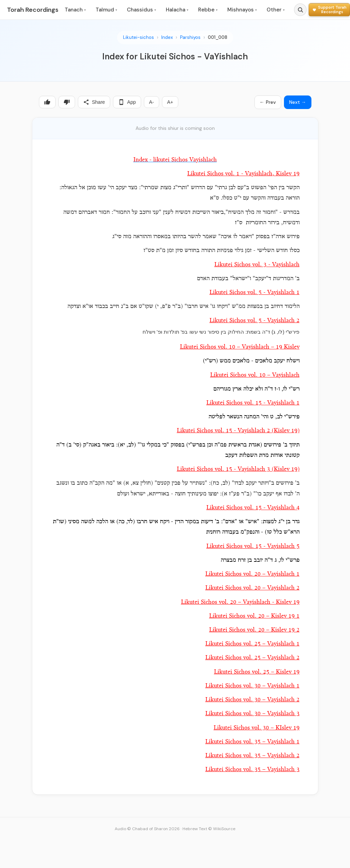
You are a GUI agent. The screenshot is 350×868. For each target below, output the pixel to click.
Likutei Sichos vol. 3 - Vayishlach (257, 265)
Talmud (106, 10)
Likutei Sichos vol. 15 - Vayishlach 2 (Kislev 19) (238, 431)
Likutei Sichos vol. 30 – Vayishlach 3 (253, 714)
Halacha (177, 10)
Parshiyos (190, 37)
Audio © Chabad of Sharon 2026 (147, 829)
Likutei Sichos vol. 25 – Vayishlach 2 (253, 658)
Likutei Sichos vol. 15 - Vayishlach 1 (253, 403)
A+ (170, 102)
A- (152, 102)
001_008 (218, 37)
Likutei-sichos (139, 37)
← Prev (268, 102)
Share (94, 102)
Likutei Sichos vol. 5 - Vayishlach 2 (255, 321)
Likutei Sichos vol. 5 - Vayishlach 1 (255, 293)
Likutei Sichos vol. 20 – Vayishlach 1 (253, 574)
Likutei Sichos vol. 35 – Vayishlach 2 (253, 756)
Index (167, 37)
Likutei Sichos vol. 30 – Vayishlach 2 (253, 700)
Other (276, 10)
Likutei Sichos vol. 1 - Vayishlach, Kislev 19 (243, 174)
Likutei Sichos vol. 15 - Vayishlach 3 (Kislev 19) (238, 469)
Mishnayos (242, 10)
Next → (298, 102)
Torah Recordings (33, 10)
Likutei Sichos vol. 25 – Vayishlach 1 (253, 644)
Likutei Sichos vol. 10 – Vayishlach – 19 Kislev (240, 347)
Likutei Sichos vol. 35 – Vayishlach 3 (253, 770)
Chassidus (141, 10)
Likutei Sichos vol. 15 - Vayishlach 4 (253, 508)
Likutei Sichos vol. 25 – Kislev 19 (257, 672)
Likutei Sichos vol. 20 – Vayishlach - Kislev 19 (240, 602)
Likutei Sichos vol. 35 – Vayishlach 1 (253, 742)
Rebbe (208, 10)
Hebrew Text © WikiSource (209, 829)
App (127, 102)
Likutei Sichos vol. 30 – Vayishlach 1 (253, 686)
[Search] (300, 10)
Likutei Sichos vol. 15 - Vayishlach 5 (253, 546)
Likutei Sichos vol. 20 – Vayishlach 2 (253, 588)
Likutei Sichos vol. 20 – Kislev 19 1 (254, 616)
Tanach (75, 10)
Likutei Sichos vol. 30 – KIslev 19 (257, 728)
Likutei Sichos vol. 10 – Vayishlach (255, 375)
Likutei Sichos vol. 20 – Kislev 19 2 (254, 630)
